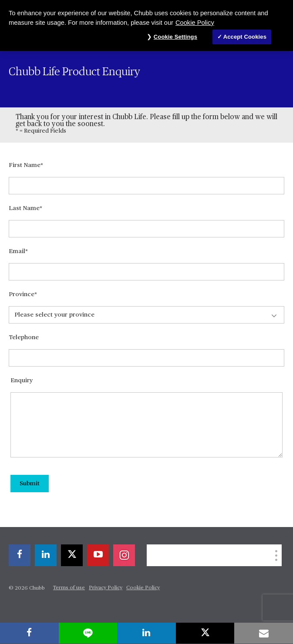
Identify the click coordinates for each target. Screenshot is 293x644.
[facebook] (20, 555)
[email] (264, 633)
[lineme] (88, 633)
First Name (25, 165)
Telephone (24, 337)
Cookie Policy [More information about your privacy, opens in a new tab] (195, 23)
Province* (23, 294)
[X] (72, 555)
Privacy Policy (106, 588)
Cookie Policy (143, 588)
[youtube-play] (98, 555)
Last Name (24, 208)
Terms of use (69, 588)
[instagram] (124, 555)
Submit (30, 484)
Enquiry (22, 380)
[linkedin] (46, 555)
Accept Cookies (245, 37)
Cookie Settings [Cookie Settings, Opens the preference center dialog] (175, 37)
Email (17, 251)
